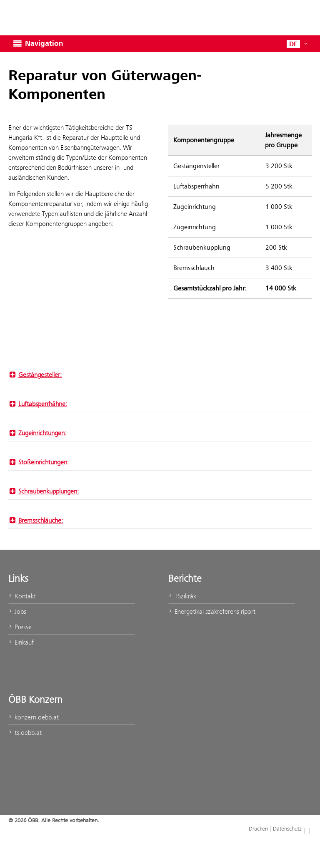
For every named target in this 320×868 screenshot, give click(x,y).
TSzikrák (182, 596)
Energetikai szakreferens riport (212, 611)
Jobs (17, 611)
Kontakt (22, 596)
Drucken (258, 828)
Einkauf (21, 642)
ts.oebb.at (25, 733)
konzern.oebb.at (34, 717)
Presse (20, 627)
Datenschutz (287, 828)
